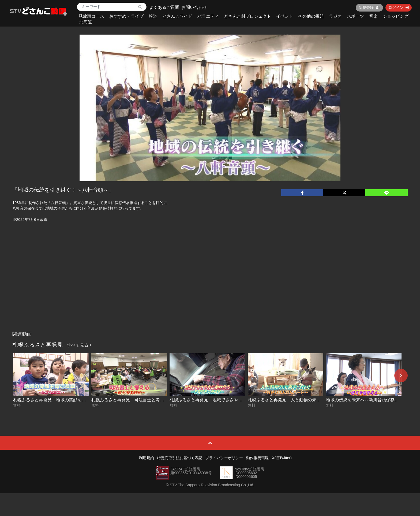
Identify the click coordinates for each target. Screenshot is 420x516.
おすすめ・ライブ (126, 16)
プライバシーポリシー (224, 458)
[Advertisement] (210, 288)
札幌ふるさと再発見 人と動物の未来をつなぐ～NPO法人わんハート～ (317, 400)
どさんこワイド (177, 16)
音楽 (373, 16)
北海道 (86, 22)
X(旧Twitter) (282, 458)
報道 (153, 16)
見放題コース (91, 16)
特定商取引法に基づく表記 (180, 458)
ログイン (399, 8)
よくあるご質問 (164, 7)
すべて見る (79, 345)
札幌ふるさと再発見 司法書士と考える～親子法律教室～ (147, 400)
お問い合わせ (194, 7)
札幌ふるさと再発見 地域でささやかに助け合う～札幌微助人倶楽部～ (238, 400)
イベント (285, 16)
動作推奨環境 (257, 458)
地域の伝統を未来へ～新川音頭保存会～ (365, 400)
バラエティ (208, 16)
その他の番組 (311, 16)
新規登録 (369, 8)
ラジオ (335, 16)
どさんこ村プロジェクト (247, 16)
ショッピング (396, 16)
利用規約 (147, 458)
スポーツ (355, 16)
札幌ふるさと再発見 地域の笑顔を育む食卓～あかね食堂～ (71, 400)
